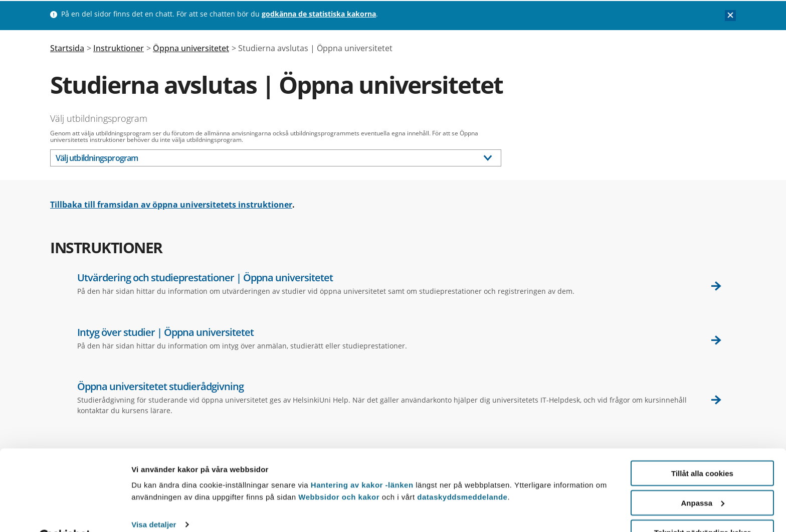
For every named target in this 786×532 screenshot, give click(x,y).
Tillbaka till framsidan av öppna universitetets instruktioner (171, 205)
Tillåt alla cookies (702, 448)
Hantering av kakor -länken (362, 460)
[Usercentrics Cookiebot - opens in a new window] (65, 512)
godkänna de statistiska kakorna (319, 14)
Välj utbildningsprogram (99, 118)
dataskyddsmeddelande (462, 472)
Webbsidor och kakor (340, 472)
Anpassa (703, 478)
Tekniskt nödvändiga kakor (702, 507)
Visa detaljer (154, 500)
